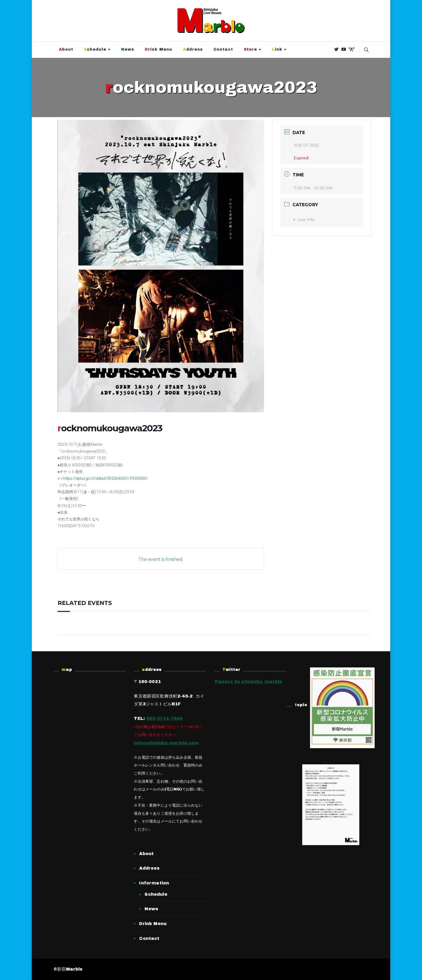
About (66, 49)
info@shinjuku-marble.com (166, 743)
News (128, 49)
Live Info (304, 220)
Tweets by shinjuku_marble (248, 682)
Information (154, 883)
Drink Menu (159, 49)
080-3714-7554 (164, 718)
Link (277, 49)
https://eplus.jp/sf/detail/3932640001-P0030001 (105, 478)
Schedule (95, 49)
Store (250, 49)
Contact (223, 49)
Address (193, 49)
